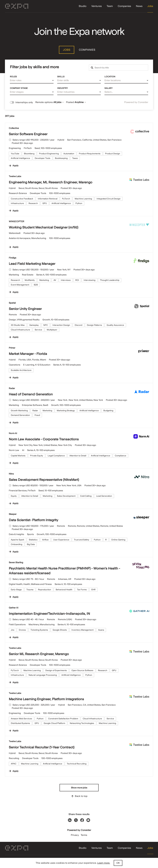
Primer (12, 348)
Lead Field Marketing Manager (32, 264)
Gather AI (14, 608)
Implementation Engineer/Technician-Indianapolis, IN (49, 614)
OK (118, 863)
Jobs (150, 6)
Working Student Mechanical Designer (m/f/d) (44, 227)
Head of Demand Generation (31, 394)
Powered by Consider (136, 102)
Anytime (80, 102)
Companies (124, 6)
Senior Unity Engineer (25, 309)
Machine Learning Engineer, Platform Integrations (46, 699)
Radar (12, 388)
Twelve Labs (15, 176)
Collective (14, 128)
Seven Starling (16, 562)
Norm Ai (13, 433)
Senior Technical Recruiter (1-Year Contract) (42, 747)
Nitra (11, 474)
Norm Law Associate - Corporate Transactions (44, 439)
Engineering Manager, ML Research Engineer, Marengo (51, 182)
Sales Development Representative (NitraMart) (44, 480)
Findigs (12, 258)
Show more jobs (79, 788)
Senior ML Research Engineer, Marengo (39, 654)
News (139, 6)
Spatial (12, 303)
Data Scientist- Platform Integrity (33, 520)
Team (110, 6)
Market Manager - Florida (28, 354)
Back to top (79, 796)
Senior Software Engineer (28, 134)
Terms (84, 835)
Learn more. (104, 863)
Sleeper (13, 514)
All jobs (58, 102)
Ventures (97, 6)
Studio (83, 6)
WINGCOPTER (17, 221)
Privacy (75, 835)
